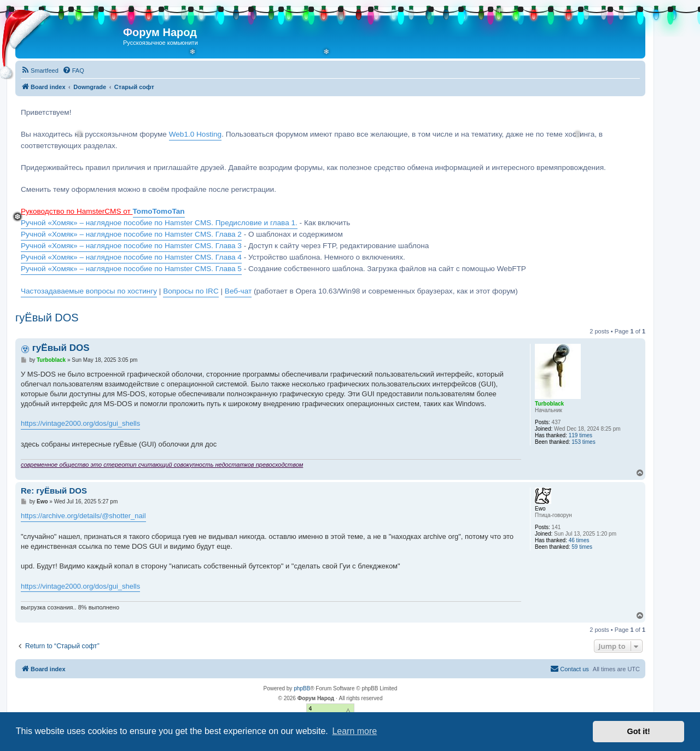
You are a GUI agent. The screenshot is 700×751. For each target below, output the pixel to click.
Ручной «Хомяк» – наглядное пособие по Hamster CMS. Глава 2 (131, 234)
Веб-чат (238, 291)
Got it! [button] (639, 731)
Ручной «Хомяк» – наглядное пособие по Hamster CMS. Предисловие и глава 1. (159, 223)
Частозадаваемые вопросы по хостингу (89, 291)
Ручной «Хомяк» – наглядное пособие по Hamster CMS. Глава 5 (131, 269)
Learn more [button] (354, 731)
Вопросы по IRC (191, 291)
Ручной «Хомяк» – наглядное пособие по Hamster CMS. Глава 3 (131, 246)
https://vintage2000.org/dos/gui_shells (80, 423)
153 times (583, 442)
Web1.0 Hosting (195, 134)
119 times (581, 435)
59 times (582, 547)
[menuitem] (40, 71)
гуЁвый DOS (47, 318)
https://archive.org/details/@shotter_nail (83, 516)
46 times (579, 540)
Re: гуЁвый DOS (54, 491)
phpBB (302, 688)
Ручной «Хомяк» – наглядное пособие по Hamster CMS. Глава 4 (131, 257)
